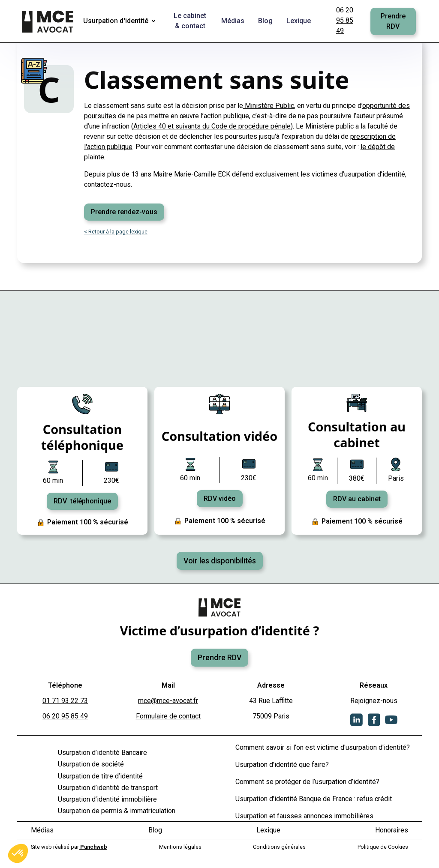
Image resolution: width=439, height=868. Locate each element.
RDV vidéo (220, 498)
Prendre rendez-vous (124, 212)
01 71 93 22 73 (65, 701)
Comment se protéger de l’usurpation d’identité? (307, 782)
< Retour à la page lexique (116, 232)
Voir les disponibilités (220, 561)
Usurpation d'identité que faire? (282, 765)
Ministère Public (269, 106)
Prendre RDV (393, 21)
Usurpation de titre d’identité (100, 776)
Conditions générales (279, 847)
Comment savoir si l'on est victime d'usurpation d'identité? (323, 747)
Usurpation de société (91, 764)
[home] (48, 21)
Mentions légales (180, 847)
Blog (155, 830)
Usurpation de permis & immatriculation (117, 811)
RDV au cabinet (357, 499)
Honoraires (392, 830)
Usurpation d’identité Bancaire (102, 753)
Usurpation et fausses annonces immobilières (304, 816)
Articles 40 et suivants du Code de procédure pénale (212, 126)
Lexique (268, 830)
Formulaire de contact (168, 716)
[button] (121, 21)
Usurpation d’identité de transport (108, 788)
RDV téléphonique (82, 501)
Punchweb (93, 847)
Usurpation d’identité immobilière (107, 799)
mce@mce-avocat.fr (168, 701)
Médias (42, 830)
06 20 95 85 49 (345, 20)
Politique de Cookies (383, 847)
